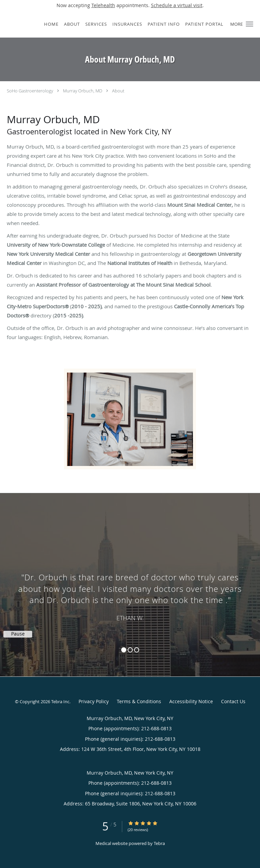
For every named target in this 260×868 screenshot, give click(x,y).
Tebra (159, 843)
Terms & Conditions (139, 701)
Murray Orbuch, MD (83, 91)
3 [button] (137, 650)
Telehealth (103, 5)
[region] (130, 578)
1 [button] (124, 650)
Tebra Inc (60, 702)
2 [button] (130, 650)
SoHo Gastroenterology (30, 91)
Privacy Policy (94, 701)
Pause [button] (18, 634)
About (118, 91)
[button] (250, 24)
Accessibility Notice (191, 701)
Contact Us (233, 701)
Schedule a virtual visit (177, 5)
